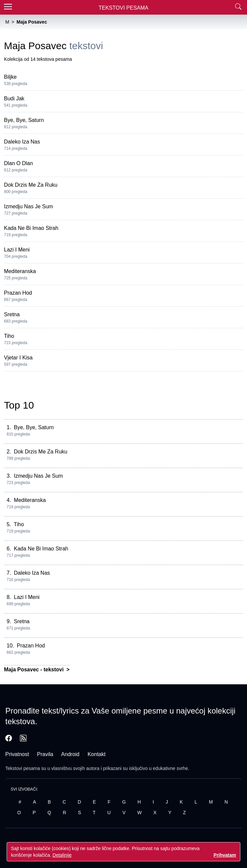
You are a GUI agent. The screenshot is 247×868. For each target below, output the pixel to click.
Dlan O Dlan (18, 163)
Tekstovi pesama (23, 768)
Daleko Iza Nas (22, 142)
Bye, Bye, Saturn (24, 120)
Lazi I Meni (17, 250)
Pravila (45, 754)
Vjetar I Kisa (18, 358)
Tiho (9, 336)
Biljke (10, 77)
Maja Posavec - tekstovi (35, 670)
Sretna (12, 314)
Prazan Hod (18, 293)
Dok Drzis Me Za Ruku (31, 185)
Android (70, 754)
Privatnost (17, 754)
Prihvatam (225, 855)
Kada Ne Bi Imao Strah (31, 228)
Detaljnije (62, 855)
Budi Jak (14, 98)
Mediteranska (20, 271)
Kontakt (97, 754)
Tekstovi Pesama (123, 8)
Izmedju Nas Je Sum (29, 206)
